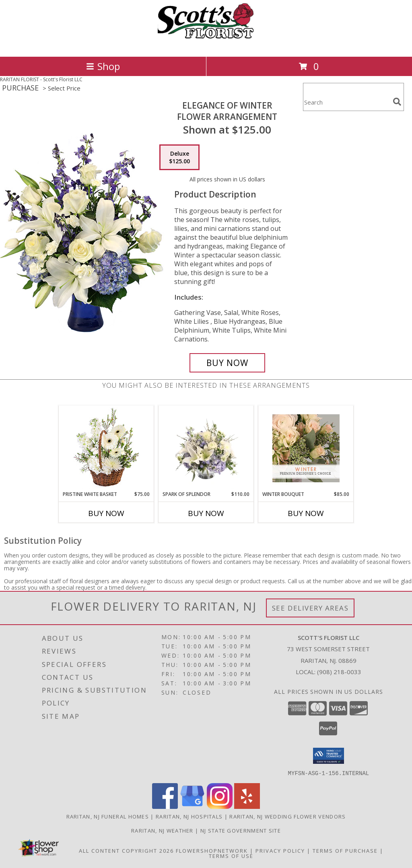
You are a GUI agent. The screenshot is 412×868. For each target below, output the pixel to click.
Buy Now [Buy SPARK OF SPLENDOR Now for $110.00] (206, 513)
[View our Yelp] (247, 806)
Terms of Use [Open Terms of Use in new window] (231, 856)
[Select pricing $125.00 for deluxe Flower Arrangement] (179, 157)
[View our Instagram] (220, 806)
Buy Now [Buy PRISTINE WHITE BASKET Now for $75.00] (106, 513)
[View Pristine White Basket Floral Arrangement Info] (106, 448)
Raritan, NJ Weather (162, 830)
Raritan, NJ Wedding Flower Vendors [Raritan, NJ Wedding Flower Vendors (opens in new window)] (287, 816)
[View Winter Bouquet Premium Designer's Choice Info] (306, 448)
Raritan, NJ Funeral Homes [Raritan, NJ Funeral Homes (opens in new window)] (108, 816)
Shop (103, 66)
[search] (397, 102)
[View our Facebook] (165, 806)
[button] (329, 756)
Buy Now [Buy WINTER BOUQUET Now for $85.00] (306, 513)
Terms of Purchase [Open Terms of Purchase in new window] (345, 850)
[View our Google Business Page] (192, 806)
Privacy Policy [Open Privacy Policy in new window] (280, 850)
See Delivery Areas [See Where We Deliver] (310, 608)
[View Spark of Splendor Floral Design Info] (206, 448)
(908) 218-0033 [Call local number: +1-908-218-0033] (339, 672)
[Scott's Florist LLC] (206, 45)
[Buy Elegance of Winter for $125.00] (227, 363)
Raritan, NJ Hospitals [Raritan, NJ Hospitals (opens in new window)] (189, 816)
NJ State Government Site (241, 830)
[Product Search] (346, 102)
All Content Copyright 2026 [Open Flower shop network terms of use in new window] (126, 850)
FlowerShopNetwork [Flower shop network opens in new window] (212, 850)
